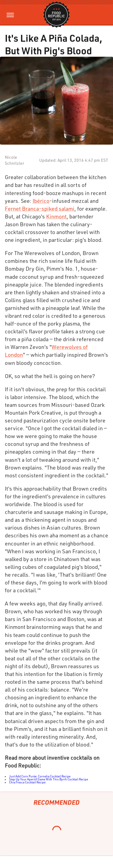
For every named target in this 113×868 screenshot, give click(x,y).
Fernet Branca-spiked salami (40, 209)
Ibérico (41, 201)
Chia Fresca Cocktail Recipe (27, 782)
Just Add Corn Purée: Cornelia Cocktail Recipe (40, 776)
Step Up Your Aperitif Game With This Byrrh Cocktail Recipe (49, 779)
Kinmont (56, 216)
